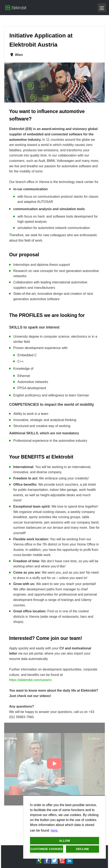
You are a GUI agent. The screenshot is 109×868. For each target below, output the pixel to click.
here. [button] (54, 830)
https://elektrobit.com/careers (30, 680)
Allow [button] (65, 841)
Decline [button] (82, 849)
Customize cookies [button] (47, 849)
